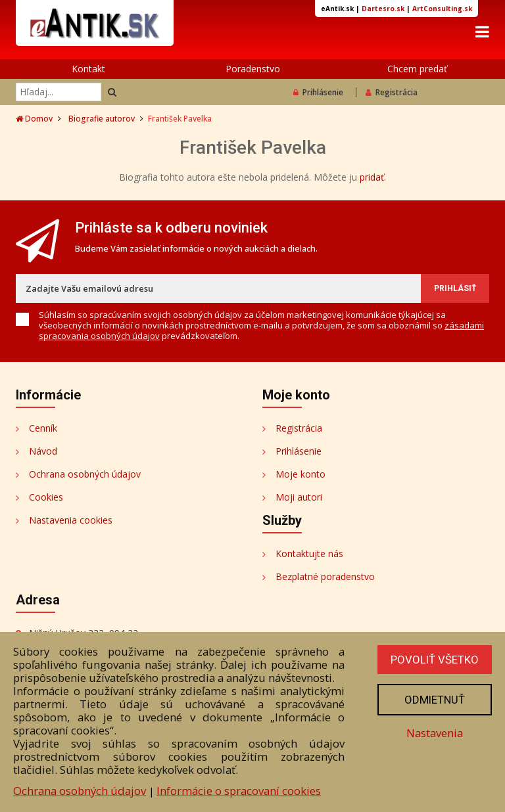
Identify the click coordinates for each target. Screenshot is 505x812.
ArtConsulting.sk (442, 9)
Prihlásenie (318, 92)
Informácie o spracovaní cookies (239, 791)
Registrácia (392, 92)
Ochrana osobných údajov (85, 474)
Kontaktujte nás (309, 553)
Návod (43, 451)
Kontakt (88, 69)
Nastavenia (435, 733)
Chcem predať (417, 69)
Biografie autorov (102, 119)
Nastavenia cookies (71, 520)
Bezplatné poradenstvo (325, 576)
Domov (34, 119)
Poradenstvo (253, 69)
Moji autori (299, 497)
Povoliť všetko (435, 660)
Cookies (46, 497)
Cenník (43, 428)
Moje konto (301, 474)
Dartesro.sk (383, 9)
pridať (372, 177)
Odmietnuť (435, 700)
